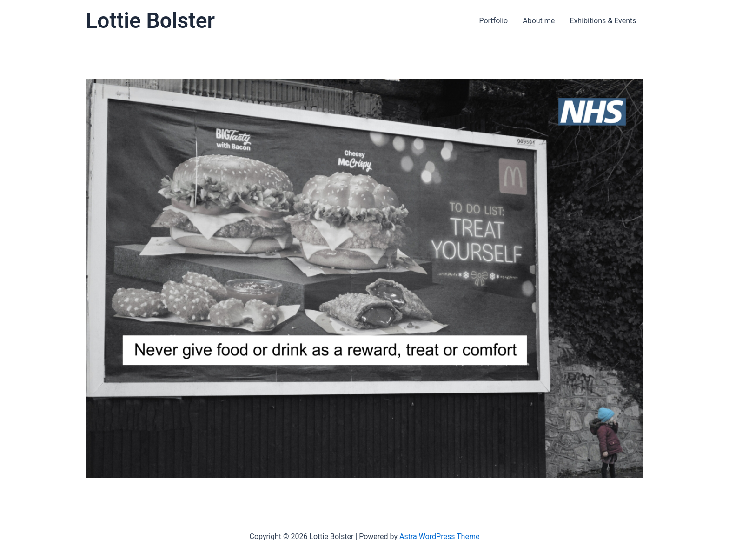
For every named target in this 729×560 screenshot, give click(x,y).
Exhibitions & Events (603, 21)
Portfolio (493, 21)
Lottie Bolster (151, 20)
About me (539, 21)
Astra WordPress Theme (439, 537)
